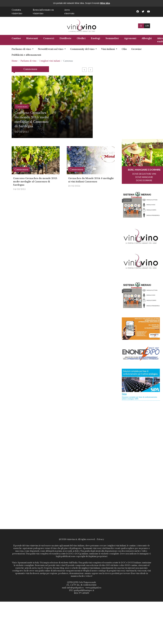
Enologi (96, 38)
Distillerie (65, 38)
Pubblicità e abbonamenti (26, 55)
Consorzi (49, 38)
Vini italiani (108, 49)
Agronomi (130, 38)
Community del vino (83, 49)
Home (15, 61)
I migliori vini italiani (50, 61)
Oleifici (81, 38)
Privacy (100, 539)
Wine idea (105, 3)
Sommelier (112, 38)
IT (141, 26)
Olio (124, 49)
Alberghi (147, 38)
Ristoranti (32, 38)
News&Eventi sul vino (51, 49)
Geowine (136, 49)
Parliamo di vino (22, 49)
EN (147, 26)
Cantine (16, 38)
